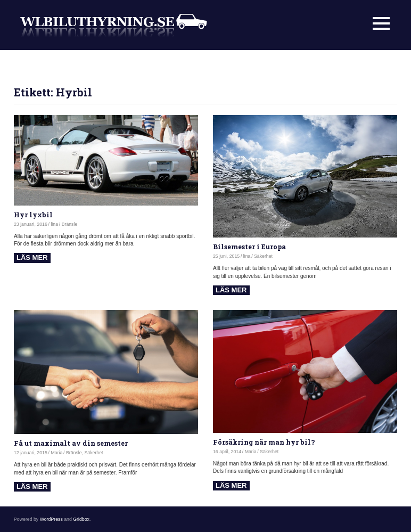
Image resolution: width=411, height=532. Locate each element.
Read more (32, 258)
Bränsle (70, 224)
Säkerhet (263, 256)
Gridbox (81, 519)
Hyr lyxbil (33, 215)
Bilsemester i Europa (249, 247)
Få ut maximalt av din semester (71, 443)
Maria (56, 453)
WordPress (51, 519)
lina (54, 224)
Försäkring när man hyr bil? (264, 442)
